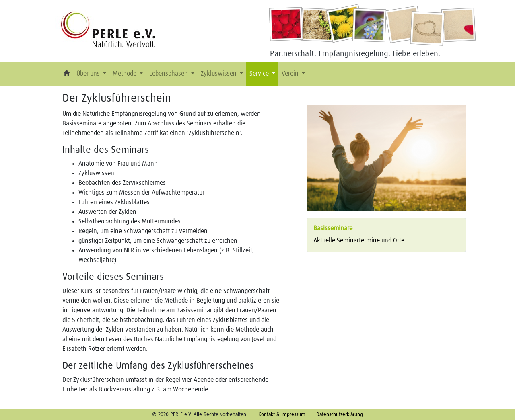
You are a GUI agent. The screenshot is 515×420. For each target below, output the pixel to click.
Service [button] (260, 74)
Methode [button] (125, 74)
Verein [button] (291, 74)
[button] (67, 74)
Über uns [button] (89, 74)
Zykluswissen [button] (219, 74)
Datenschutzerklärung (340, 415)
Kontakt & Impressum (282, 415)
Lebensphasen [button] (169, 74)
